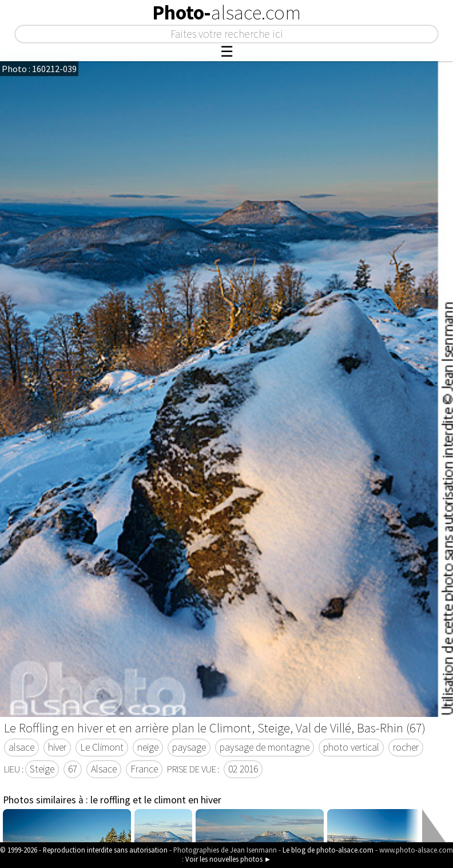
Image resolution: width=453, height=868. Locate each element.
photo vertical (351, 747)
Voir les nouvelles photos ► (229, 859)
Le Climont (102, 747)
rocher (406, 747)
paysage (189, 747)
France (144, 769)
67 (73, 769)
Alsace (104, 769)
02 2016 (243, 769)
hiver (57, 747)
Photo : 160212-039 (39, 69)
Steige (42, 769)
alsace (21, 747)
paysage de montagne (265, 747)
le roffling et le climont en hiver (156, 800)
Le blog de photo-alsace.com (328, 850)
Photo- (227, 13)
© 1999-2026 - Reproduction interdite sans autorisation (84, 850)
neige (148, 747)
